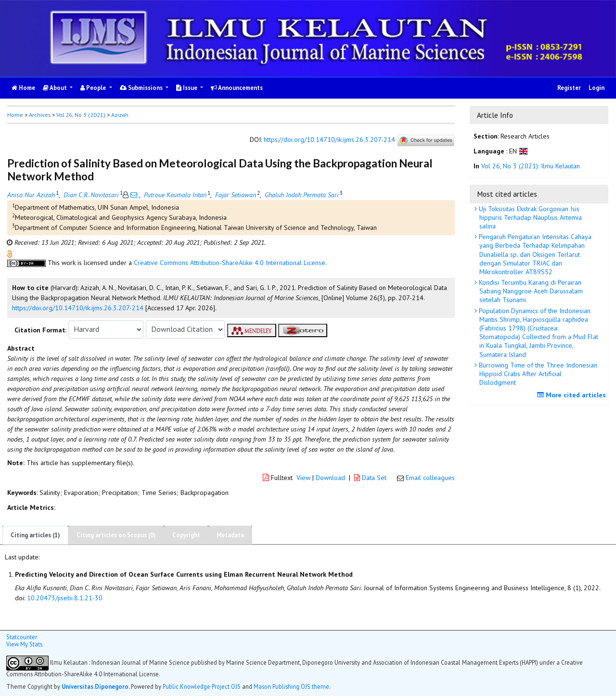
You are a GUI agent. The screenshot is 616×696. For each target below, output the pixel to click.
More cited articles (573, 395)
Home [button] (15, 115)
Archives (40, 115)
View (303, 478)
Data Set (371, 478)
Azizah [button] (120, 115)
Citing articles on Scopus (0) (116, 535)
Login (597, 88)
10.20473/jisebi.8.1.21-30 (65, 598)
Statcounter (22, 637)
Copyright (186, 535)
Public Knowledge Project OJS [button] (202, 686)
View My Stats (24, 644)
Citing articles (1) (35, 535)
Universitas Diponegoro (95, 686)
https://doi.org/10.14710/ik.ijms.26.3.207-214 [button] (78, 308)
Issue (187, 88)
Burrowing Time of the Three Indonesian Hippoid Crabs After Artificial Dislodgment (537, 374)
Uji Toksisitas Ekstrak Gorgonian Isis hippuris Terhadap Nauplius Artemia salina (529, 217)
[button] (10, 253)
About (56, 88)
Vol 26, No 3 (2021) (81, 115)
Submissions (142, 88)
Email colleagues (430, 478)
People (94, 88)
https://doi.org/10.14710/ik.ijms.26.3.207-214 (329, 139)
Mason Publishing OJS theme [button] (291, 686)
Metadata (230, 535)
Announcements (237, 88)
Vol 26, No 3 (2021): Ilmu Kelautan (531, 166)
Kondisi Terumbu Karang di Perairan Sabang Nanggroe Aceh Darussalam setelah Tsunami (530, 291)
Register (569, 88)
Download (330, 478)
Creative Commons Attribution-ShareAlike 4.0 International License (230, 263)
